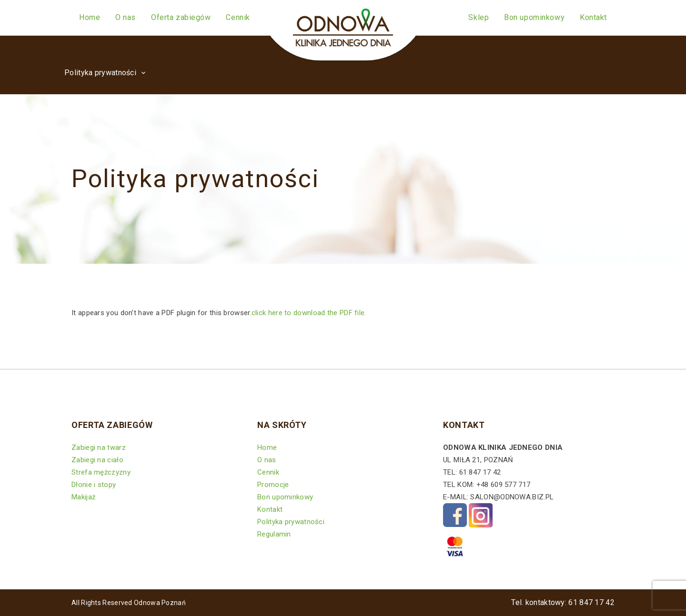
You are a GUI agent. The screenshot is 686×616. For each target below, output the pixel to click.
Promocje (273, 485)
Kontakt (270, 509)
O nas (267, 460)
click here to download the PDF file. (309, 313)
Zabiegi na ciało (97, 460)
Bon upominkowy (285, 497)
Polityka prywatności (291, 522)
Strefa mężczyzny (101, 472)
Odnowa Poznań (160, 603)
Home (267, 447)
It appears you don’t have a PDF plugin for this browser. (220, 313)
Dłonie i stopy (94, 485)
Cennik (268, 472)
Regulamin (274, 534)
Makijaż (83, 497)
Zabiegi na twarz (99, 447)
